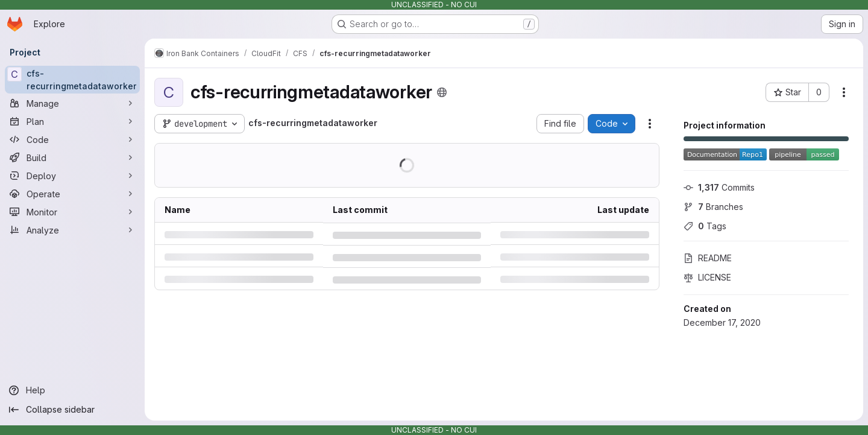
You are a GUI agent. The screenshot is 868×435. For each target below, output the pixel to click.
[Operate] (72, 194)
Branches (713, 207)
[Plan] (72, 121)
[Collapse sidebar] (72, 410)
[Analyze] (72, 230)
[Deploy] (72, 176)
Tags (705, 226)
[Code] (72, 139)
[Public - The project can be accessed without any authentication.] (442, 92)
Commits (719, 187)
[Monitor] (72, 212)
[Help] (72, 390)
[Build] (72, 157)
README (708, 258)
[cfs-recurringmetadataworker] (72, 80)
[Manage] (72, 103)
